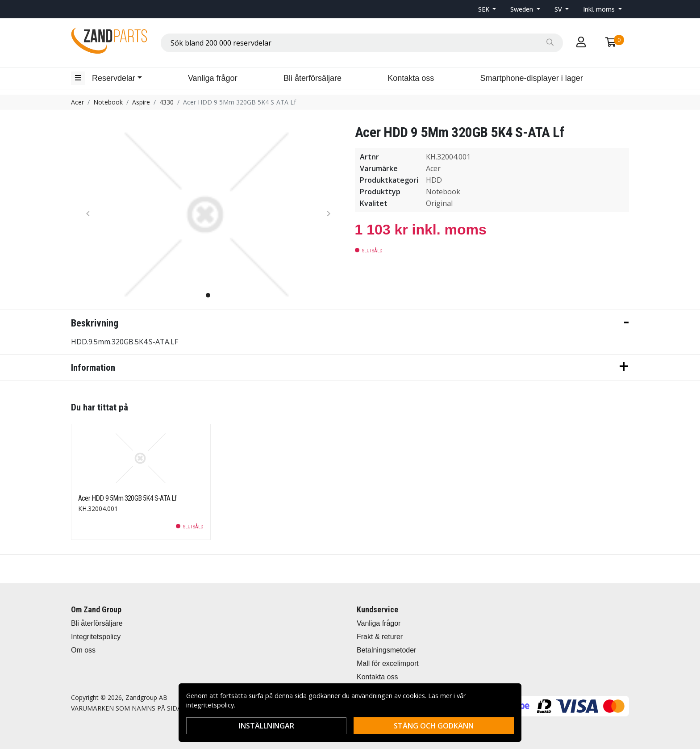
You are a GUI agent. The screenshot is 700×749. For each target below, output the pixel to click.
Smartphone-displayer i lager (532, 78)
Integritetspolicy (96, 637)
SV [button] (559, 9)
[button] (487, 9)
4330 (167, 102)
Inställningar (267, 726)
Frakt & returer (380, 637)
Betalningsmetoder (386, 650)
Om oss (83, 650)
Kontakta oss (411, 78)
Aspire (141, 102)
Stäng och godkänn (434, 726)
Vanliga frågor (213, 78)
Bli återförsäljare (312, 78)
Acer (77, 102)
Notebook (108, 102)
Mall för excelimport (388, 663)
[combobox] (362, 43)
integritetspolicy (210, 705)
